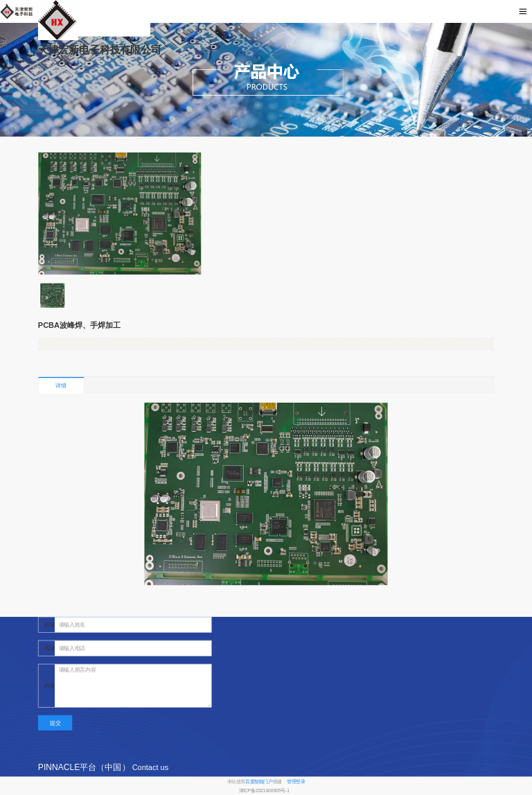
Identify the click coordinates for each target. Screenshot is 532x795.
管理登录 (296, 781)
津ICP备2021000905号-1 (264, 791)
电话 (50, 648)
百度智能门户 (259, 781)
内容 (50, 686)
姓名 (50, 625)
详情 (61, 386)
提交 (55, 723)
